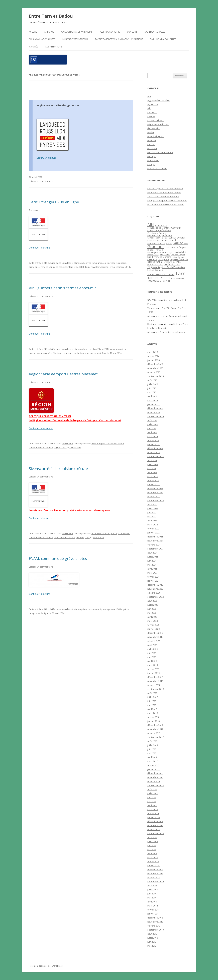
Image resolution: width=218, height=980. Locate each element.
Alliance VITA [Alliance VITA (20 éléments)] (161, 225)
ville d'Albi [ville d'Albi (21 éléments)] (165, 281)
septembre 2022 (156, 501)
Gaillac (151, 132)
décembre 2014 (155, 870)
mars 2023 (153, 476)
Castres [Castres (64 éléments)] (166, 230)
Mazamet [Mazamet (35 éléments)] (165, 254)
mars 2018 (153, 713)
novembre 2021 (155, 541)
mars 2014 (153, 906)
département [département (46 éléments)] (168, 240)
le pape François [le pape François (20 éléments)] (155, 250)
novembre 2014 (155, 874)
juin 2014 (152, 894)
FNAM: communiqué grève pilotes (58, 558)
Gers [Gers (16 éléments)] (186, 243)
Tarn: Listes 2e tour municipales (163, 197)
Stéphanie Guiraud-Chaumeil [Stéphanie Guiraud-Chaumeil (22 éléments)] (161, 274)
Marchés (33, 47)
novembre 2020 (155, 589)
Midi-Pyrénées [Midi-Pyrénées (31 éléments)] (155, 257)
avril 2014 (152, 902)
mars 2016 (153, 809)
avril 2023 (152, 472)
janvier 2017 (153, 769)
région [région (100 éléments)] (152, 267)
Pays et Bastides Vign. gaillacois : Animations (119, 39)
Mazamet (152, 148)
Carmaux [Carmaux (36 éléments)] (176, 228)
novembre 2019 (155, 637)
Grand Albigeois (155, 136)
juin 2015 (152, 845)
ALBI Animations (54, 47)
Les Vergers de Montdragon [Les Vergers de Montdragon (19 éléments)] (160, 252)
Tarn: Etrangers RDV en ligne (54, 202)
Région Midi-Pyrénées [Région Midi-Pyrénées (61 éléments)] (171, 267)
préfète (80, 537)
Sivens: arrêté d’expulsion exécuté (58, 468)
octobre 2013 (154, 926)
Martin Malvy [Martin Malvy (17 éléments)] (153, 255)
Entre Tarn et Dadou (51, 16)
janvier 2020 (153, 629)
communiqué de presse (103, 263)
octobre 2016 (154, 781)
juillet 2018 (153, 697)
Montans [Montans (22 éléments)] (167, 257)
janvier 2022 (153, 533)
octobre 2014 (154, 878)
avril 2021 (152, 569)
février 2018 (153, 717)
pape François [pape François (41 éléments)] (180, 259)
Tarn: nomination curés (163, 39)
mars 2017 (153, 761)
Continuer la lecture (48, 158)
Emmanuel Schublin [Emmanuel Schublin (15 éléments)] (156, 243)
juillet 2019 (153, 649)
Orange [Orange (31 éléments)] (162, 259)
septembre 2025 (156, 376)
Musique (152, 156)
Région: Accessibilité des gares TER (58, 105)
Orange (151, 164)
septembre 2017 (156, 737)
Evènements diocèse (155, 32)
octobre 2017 (154, 733)
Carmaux (152, 112)
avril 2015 (152, 853)
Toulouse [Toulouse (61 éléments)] (153, 281)
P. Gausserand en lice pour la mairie (166, 205)
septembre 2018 (156, 689)
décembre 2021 (155, 537)
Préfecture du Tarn (157, 168)
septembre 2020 (156, 597)
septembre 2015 (156, 833)
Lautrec (151, 144)
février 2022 (153, 529)
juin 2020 (152, 609)
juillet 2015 (153, 841)
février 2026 (153, 356)
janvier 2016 (153, 817)
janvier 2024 (153, 444)
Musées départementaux (75, 39)
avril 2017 (152, 757)
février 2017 (153, 765)
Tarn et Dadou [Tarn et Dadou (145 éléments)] (158, 278)
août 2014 (152, 886)
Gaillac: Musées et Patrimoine (77, 32)
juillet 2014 (153, 890)
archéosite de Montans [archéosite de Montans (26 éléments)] (159, 228)
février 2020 (153, 625)
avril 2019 (152, 661)
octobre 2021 (154, 545)
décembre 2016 (155, 773)
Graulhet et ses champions (174, 332)
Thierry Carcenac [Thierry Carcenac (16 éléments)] (178, 278)
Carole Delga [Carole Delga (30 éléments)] (154, 230)
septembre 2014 (156, 882)
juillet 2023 (153, 464)
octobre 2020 (154, 593)
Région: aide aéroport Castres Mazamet (63, 374)
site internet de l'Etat (74, 267)
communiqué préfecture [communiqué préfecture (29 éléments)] (160, 235)
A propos (49, 32)
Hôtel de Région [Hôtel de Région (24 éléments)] (178, 247)
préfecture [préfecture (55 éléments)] (154, 262)
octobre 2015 (154, 829)
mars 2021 (153, 573)
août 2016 (152, 789)
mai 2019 (152, 657)
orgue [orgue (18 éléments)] (169, 259)
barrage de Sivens (121, 533)
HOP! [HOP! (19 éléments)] (167, 247)
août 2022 (152, 505)
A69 (149, 96)
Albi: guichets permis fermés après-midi (63, 288)
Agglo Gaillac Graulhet (159, 100)
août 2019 (152, 645)
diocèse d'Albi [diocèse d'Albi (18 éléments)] (154, 240)
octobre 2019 (154, 641)
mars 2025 (153, 400)
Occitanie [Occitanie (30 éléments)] (152, 259)
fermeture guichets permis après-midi (82, 353)
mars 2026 (153, 352)
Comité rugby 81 (155, 120)
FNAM (119, 609)
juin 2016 (152, 797)
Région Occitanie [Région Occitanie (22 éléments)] (155, 270)
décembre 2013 (155, 918)
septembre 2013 (156, 930)
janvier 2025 (153, 404)
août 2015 (152, 837)
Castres (151, 116)
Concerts (132, 32)
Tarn (87, 267)
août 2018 (152, 693)
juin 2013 (152, 942)
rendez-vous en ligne (51, 267)
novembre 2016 (155, 777)
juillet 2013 (153, 938)
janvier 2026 (153, 360)
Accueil (33, 32)
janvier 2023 (153, 484)
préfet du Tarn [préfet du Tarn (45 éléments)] (172, 264)
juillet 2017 (153, 745)
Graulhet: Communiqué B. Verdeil (164, 193)
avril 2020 (152, 617)
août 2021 (152, 553)
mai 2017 (152, 753)
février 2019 (153, 669)
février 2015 (153, 862)
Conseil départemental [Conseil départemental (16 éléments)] (158, 238)
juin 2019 (152, 653)
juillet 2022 (153, 509)
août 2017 (152, 741)
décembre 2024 (155, 408)
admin (151, 316)
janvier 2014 (153, 914)
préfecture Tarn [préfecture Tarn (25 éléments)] (155, 265)
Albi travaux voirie (110, 32)
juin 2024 (152, 428)
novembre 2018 (155, 681)
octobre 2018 (154, 685)
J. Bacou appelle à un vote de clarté (165, 189)
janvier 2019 (153, 673)
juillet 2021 (153, 557)
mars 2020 (153, 621)
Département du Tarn (158, 124)
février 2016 (153, 813)
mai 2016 (152, 801)
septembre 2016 (156, 785)
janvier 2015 (153, 866)
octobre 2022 (154, 497)
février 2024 (153, 440)
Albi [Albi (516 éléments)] (151, 225)
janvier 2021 (153, 581)
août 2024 (152, 420)
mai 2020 (152, 613)
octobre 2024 (154, 412)
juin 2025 (152, 388)
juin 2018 (152, 701)
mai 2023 (152, 468)
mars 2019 (153, 665)
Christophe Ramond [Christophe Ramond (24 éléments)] (157, 233)
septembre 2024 (156, 416)
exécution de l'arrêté (64, 537)
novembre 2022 (155, 493)
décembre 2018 (155, 677)
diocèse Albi (153, 128)
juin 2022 (152, 513)
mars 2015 (153, 857)
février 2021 (153, 577)
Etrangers (121, 263)
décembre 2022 (155, 488)
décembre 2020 (155, 585)
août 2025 (152, 380)
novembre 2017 (155, 729)
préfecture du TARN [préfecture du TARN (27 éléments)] (171, 262)
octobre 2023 (154, 452)
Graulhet (152, 140)
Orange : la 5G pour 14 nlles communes (167, 201)
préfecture (34, 267)
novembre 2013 (155, 922)
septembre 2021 (156, 549)
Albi (149, 108)
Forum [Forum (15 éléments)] (169, 243)
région (57, 448)
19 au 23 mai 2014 (100, 349)
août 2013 (152, 934)
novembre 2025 (155, 368)
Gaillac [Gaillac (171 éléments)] (178, 243)
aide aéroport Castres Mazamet (108, 444)
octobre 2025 (154, 372)
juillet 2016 (153, 793)
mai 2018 (152, 705)
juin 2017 (152, 749)
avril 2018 (152, 709)
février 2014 (153, 910)
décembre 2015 (155, 821)
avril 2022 (152, 521)
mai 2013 (152, 946)
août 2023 (152, 460)
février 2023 (153, 480)
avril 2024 (152, 432)
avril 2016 (152, 805)
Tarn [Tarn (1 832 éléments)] (180, 273)
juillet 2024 (153, 424)
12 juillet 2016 (36, 177)
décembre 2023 (155, 448)
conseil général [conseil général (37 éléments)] (177, 238)
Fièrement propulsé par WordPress (46, 966)
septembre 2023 (156, 456)
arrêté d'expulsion (101, 533)
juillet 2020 (153, 605)
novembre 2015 (155, 825)
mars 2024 (153, 436)
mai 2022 (152, 517)
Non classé (67, 263)
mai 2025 (152, 392)
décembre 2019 (155, 633)
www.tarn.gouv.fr (99, 267)
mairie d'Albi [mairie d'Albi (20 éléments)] (180, 252)
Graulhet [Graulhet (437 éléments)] (156, 247)
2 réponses (35, 210)
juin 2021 (152, 561)
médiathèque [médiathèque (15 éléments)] (178, 257)
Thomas (151, 308)
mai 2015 (152, 849)
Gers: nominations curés (42, 39)
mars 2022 (153, 525)
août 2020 (152, 601)
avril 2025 (152, 396)
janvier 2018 (153, 721)
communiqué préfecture (49, 353)
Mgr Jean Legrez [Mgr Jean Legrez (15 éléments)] (178, 255)
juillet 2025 (153, 384)
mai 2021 (152, 565)
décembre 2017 (155, 725)
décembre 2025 (155, 364)
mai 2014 (152, 898)
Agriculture (153, 104)
